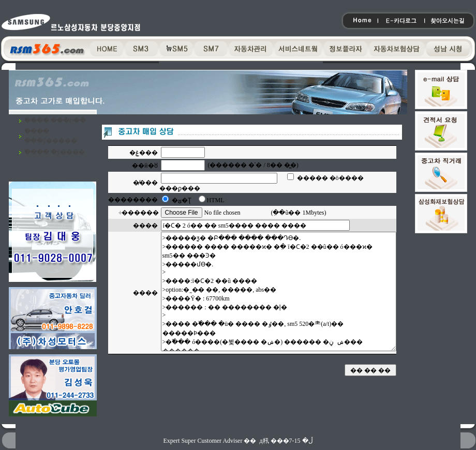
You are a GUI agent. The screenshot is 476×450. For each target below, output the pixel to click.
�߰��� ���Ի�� (55, 121)
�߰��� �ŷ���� (55, 152)
